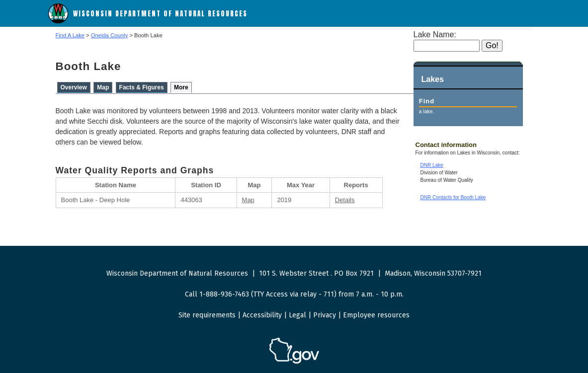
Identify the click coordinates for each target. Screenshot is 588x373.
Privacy (325, 315)
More (181, 87)
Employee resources (376, 315)
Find (427, 101)
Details (345, 200)
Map (103, 87)
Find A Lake (70, 35)
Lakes (433, 79)
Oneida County (110, 35)
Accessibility (262, 315)
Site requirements (207, 315)
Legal (297, 315)
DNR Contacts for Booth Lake (453, 197)
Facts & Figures (142, 87)
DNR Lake (432, 165)
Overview (74, 87)
